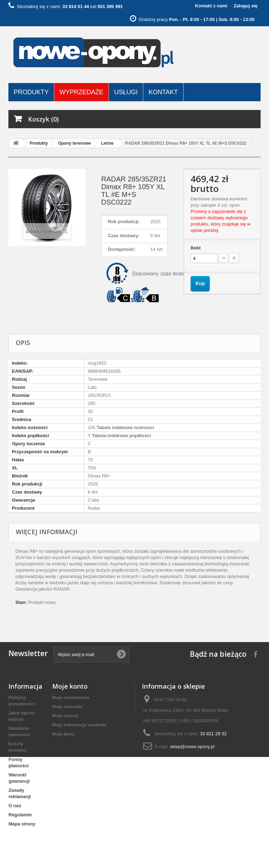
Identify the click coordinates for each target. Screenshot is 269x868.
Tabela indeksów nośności (125, 428)
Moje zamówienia (71, 698)
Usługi (126, 92)
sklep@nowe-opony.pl (192, 747)
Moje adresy (65, 716)
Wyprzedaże (81, 92)
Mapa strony (22, 824)
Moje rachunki (67, 707)
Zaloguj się (246, 6)
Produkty (31, 92)
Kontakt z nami (211, 6)
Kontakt (163, 92)
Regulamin (20, 815)
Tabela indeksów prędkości (121, 436)
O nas (15, 805)
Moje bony (63, 734)
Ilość (196, 248)
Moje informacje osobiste (80, 725)
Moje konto (70, 686)
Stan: (21, 602)
